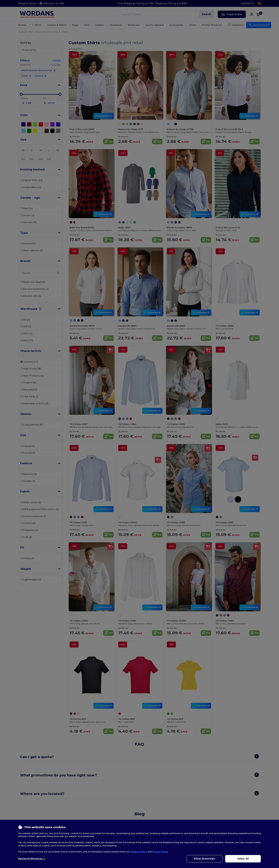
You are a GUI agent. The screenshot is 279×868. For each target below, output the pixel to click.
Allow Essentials (204, 859)
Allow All (243, 859)
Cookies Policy (139, 852)
